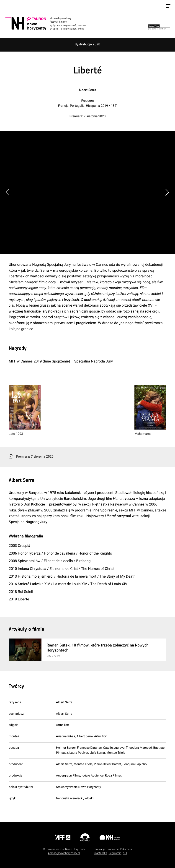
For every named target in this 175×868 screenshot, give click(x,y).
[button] (167, 192)
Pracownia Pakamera (119, 849)
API (125, 853)
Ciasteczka (100, 853)
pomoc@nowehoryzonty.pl (64, 853)
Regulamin (115, 853)
